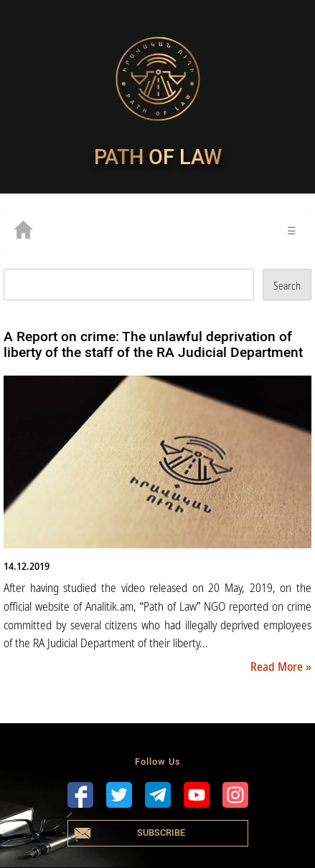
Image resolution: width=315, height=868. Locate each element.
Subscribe (161, 833)
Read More (278, 667)
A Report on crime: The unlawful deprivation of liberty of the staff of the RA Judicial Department (153, 344)
